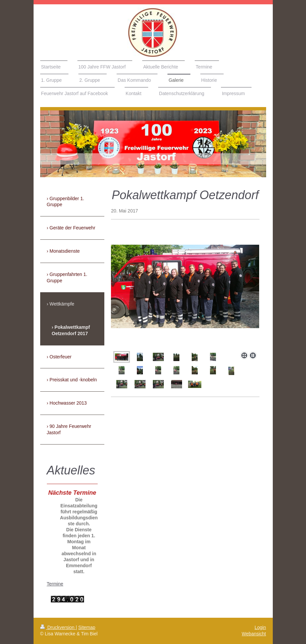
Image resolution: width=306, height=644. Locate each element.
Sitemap (87, 627)
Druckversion (58, 627)
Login (260, 627)
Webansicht (254, 634)
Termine (55, 584)
